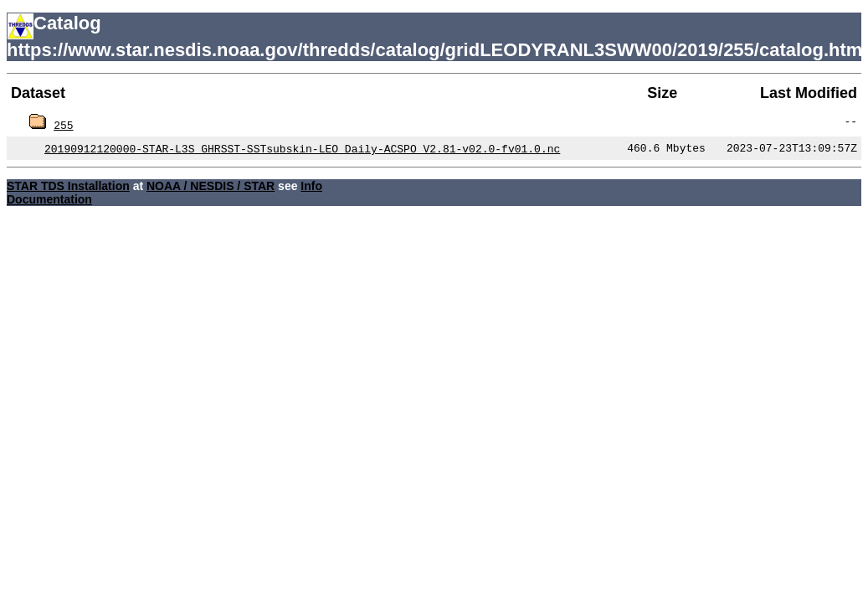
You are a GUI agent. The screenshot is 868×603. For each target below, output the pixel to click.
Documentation (49, 199)
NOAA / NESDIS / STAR (211, 186)
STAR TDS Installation (68, 186)
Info (311, 186)
